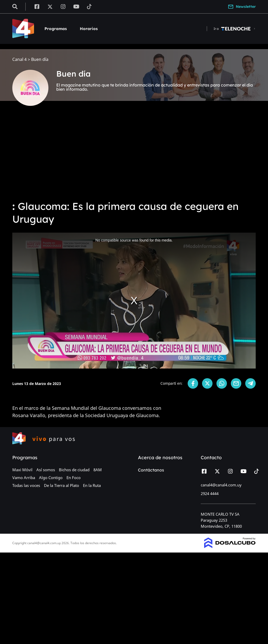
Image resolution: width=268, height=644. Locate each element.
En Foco (74, 478)
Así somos (46, 470)
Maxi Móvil (22, 470)
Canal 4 (19, 59)
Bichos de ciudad (74, 470)
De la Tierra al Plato (62, 485)
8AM (98, 470)
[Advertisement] (134, 157)
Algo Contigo (51, 478)
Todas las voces (26, 485)
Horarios (89, 29)
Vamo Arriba (24, 478)
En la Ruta (92, 485)
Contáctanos (151, 470)
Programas (56, 29)
